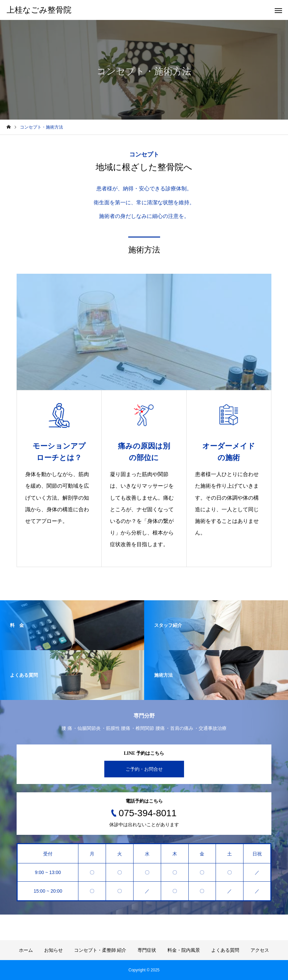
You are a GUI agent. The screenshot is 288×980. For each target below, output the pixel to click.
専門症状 (147, 950)
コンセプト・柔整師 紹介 (100, 950)
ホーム (26, 950)
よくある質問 (225, 950)
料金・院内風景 (184, 950)
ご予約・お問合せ (144, 769)
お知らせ (53, 950)
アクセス (260, 950)
